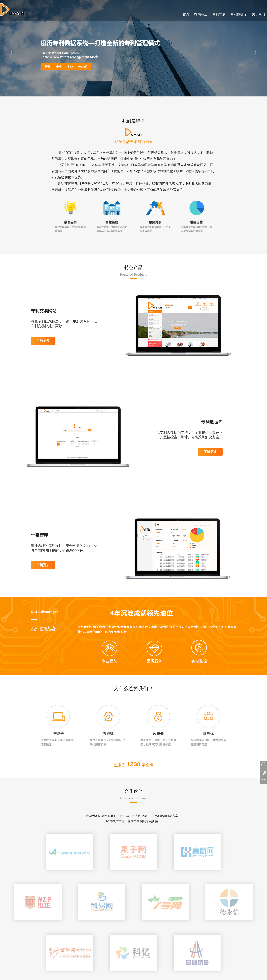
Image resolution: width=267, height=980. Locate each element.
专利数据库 (239, 14)
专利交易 (219, 14)
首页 (186, 14)
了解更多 (43, 341)
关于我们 (258, 14)
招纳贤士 (201, 14)
